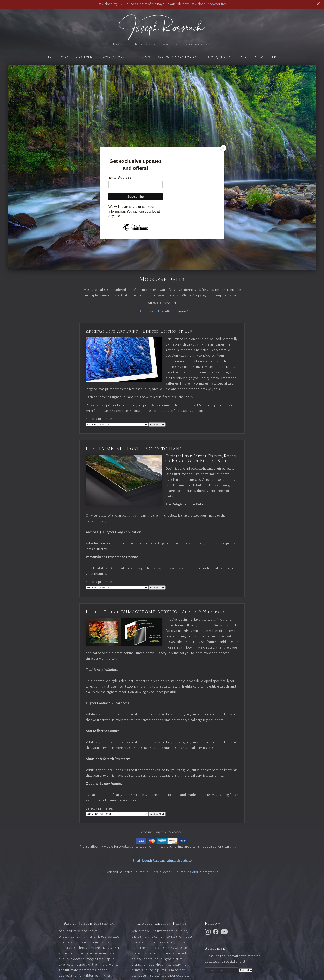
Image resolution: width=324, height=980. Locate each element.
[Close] (223, 148)
